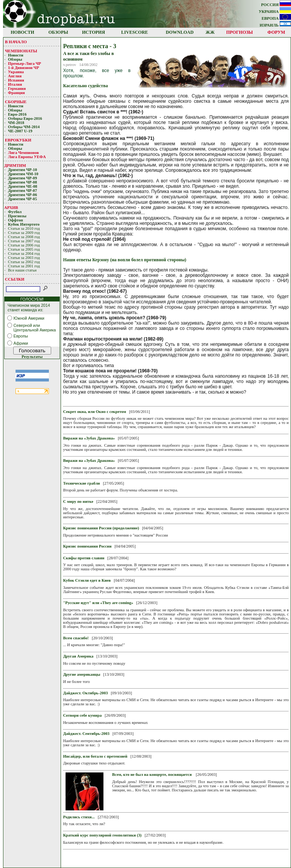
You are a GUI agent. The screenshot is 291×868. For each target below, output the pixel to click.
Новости (16, 55)
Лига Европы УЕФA (27, 157)
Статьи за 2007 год (24, 241)
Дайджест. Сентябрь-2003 (86, 734)
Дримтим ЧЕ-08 (23, 186)
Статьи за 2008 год (24, 237)
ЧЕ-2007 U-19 (20, 131)
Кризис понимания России (87, 546)
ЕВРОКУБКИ (18, 140)
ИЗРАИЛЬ (275, 25)
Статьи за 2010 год (24, 228)
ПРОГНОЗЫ (239, 32)
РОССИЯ (276, 5)
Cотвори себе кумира (82, 715)
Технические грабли (81, 483)
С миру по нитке (78, 501)
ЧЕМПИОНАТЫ (21, 51)
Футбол (15, 212)
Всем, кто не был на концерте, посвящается (152, 775)
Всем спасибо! (76, 638)
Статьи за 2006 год (24, 245)
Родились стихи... (79, 817)
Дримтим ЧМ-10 (23, 174)
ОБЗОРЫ (58, 32)
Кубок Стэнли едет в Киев (87, 580)
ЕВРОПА (276, 18)
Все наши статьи (22, 270)
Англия (15, 76)
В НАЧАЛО (16, 42)
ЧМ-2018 (16, 123)
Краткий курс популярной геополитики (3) (102, 835)
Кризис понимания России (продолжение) (101, 528)
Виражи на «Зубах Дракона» (89, 438)
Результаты (32, 357)
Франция (16, 93)
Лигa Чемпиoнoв (24, 153)
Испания (16, 80)
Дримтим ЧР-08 (23, 182)
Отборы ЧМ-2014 (24, 127)
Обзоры (15, 59)
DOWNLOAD (180, 32)
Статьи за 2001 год (24, 266)
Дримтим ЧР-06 (23, 195)
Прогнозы (17, 216)
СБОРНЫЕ (16, 102)
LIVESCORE (135, 32)
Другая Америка (78, 656)
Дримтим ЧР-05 (23, 199)
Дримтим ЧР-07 (23, 191)
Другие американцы (81, 674)
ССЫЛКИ (15, 279)
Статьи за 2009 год (24, 233)
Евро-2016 (17, 114)
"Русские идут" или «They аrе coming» (98, 603)
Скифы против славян (84, 558)
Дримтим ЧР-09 (23, 178)
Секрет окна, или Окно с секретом (94, 412)
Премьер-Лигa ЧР (25, 64)
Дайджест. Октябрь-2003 (85, 693)
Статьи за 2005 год (24, 249)
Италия (15, 84)
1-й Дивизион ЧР (24, 68)
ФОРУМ (276, 32)
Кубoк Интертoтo (24, 224)
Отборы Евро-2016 (25, 119)
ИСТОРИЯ (94, 32)
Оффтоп (16, 220)
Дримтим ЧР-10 (23, 170)
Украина (16, 72)
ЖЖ (210, 32)
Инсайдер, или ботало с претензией (95, 756)
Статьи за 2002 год (24, 262)
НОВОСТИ (22, 32)
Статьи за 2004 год (24, 253)
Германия (17, 89)
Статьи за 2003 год (24, 258)
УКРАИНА (275, 12)
